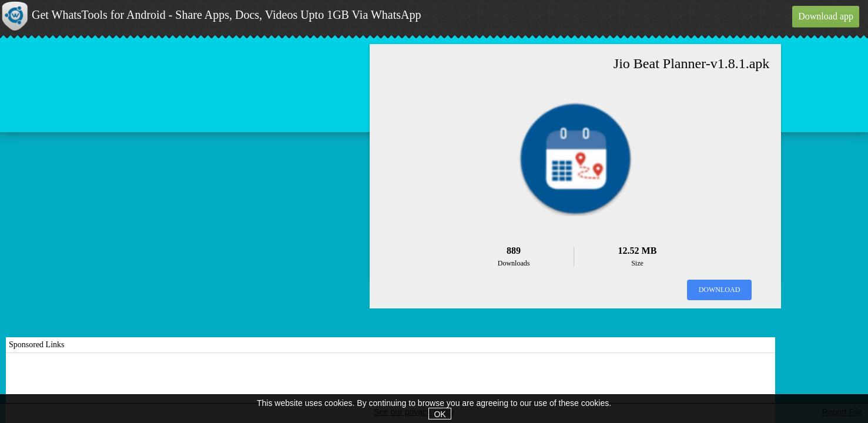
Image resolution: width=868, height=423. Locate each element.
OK (440, 414)
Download (720, 290)
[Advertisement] (391, 388)
